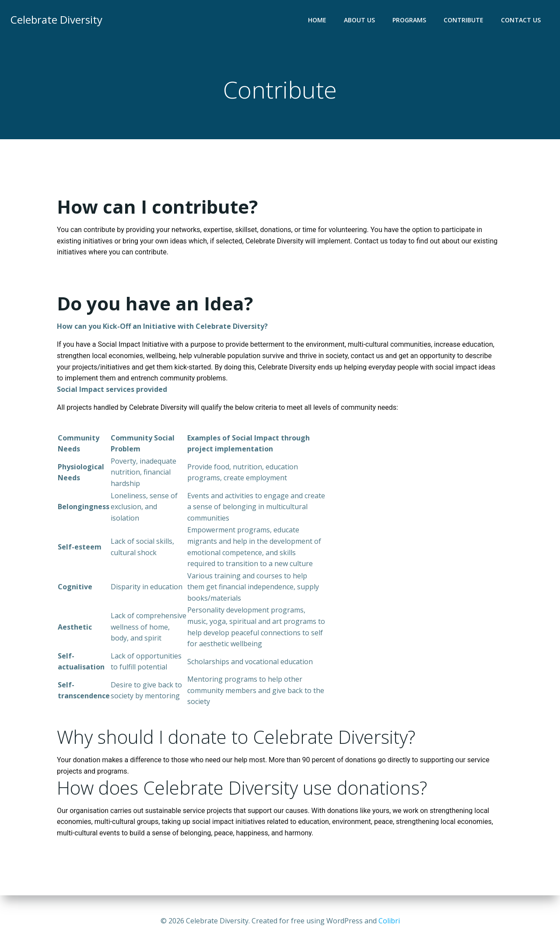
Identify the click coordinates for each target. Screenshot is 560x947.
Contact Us (521, 20)
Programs (409, 20)
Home (317, 20)
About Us (359, 20)
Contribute (464, 20)
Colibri (389, 921)
